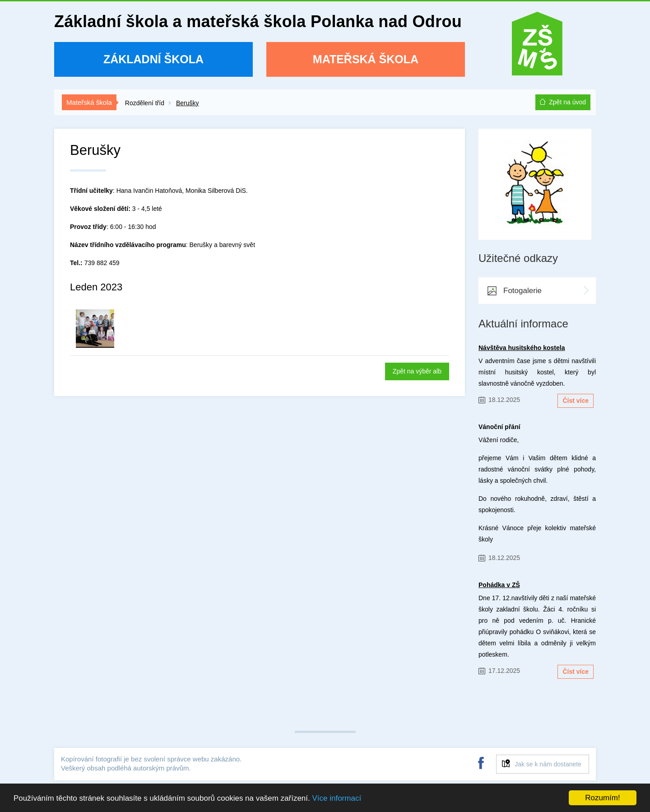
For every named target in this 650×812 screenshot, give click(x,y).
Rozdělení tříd (145, 103)
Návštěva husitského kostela (522, 348)
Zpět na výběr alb (417, 371)
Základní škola (153, 59)
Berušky (188, 103)
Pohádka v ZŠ (499, 585)
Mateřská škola (366, 59)
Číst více (576, 401)
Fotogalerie (522, 291)
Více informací (337, 798)
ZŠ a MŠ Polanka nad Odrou (537, 47)
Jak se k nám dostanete (548, 764)
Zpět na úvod (567, 102)
